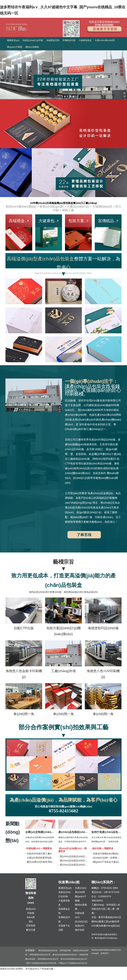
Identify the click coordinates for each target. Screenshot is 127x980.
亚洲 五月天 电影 (28, 978)
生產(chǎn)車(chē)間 (105, 40)
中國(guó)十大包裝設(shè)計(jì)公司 (73, 963)
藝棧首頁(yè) (13, 40)
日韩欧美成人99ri (87, 978)
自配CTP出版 (24, 628)
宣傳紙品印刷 (69, 40)
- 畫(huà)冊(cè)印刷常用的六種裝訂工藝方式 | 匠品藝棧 (54, 862)
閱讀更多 (47, 848)
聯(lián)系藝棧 (32, 47)
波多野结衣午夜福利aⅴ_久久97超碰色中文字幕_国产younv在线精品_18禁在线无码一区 (61, 10)
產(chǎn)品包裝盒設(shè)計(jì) (65, 955)
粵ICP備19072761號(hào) (106, 938)
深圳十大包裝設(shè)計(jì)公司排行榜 (41, 963)
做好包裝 (80, 930)
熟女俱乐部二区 (45, 978)
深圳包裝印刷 (65, 950)
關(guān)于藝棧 (15, 47)
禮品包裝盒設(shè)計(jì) (48, 950)
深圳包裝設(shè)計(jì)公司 (40, 955)
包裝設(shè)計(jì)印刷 (33, 40)
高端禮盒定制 (53, 40)
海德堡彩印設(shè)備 (103, 628)
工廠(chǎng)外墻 (63, 671)
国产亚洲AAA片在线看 (66, 978)
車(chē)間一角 (24, 714)
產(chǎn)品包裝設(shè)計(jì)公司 (74, 959)
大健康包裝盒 (85, 40)
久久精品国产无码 (9, 978)
